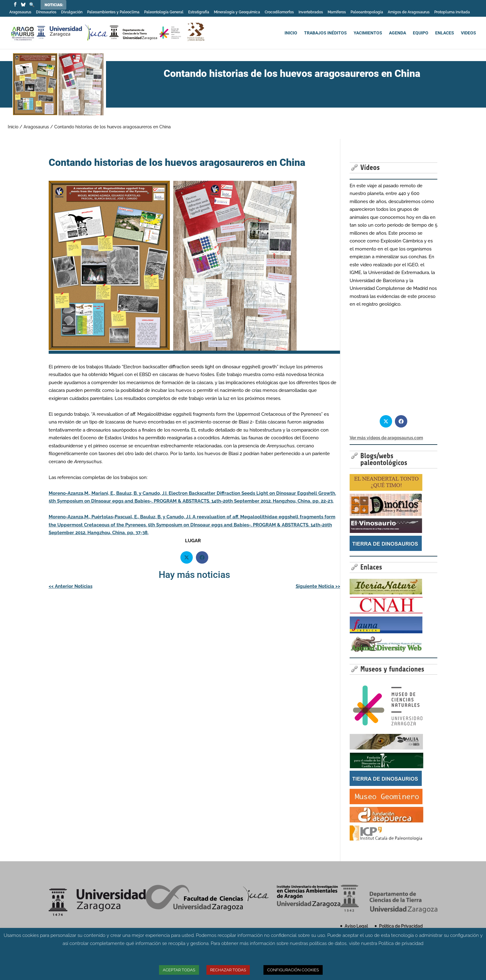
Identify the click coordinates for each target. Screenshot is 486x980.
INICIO (291, 33)
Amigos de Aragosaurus (409, 12)
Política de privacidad (401, 943)
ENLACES (445, 33)
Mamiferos (337, 12)
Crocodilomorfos (279, 12)
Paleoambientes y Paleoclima (113, 12)
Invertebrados (311, 12)
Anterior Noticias (71, 586)
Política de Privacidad (401, 926)
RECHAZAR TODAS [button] (228, 970)
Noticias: (54, 5)
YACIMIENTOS (368, 33)
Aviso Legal (356, 926)
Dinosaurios (46, 12)
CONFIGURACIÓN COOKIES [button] (293, 970)
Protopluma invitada (452, 12)
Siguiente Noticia (318, 586)
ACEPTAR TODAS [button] (179, 970)
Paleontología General (164, 12)
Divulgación (72, 12)
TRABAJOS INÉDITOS (325, 33)
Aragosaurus (20, 12)
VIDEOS (468, 33)
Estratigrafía (199, 12)
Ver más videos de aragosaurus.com (386, 438)
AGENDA (398, 33)
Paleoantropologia (367, 12)
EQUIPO (421, 33)
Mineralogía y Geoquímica (237, 12)
